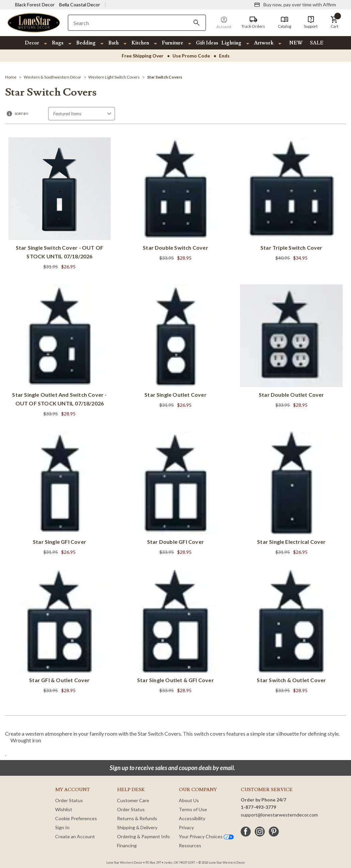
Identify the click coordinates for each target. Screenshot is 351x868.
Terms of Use (193, 809)
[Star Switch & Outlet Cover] (291, 632)
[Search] (197, 23)
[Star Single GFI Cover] (60, 494)
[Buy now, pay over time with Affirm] (295, 5)
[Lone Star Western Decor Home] (34, 22)
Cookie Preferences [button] (76, 818)
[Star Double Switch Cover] (175, 200)
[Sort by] (82, 114)
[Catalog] (284, 22)
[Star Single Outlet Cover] (175, 347)
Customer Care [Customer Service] (133, 800)
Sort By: (22, 114)
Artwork (264, 43)
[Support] (311, 22)
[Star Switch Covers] (165, 77)
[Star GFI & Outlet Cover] (60, 632)
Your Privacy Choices (206, 836)
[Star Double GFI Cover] (175, 494)
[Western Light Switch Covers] (114, 77)
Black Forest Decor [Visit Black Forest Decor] (35, 5)
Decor (32, 43)
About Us (189, 800)
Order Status (69, 800)
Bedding (86, 43)
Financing (127, 845)
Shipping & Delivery (137, 827)
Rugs (58, 43)
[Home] (11, 77)
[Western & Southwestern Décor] (52, 77)
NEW (296, 43)
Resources (190, 845)
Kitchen (140, 43)
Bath (113, 43)
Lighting (231, 43)
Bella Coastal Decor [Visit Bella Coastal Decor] (80, 5)
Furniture (172, 43)
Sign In (62, 827)
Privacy (186, 827)
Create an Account (75, 836)
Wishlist (64, 809)
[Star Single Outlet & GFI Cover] (175, 632)
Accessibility (192, 818)
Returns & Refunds (137, 818)
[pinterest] (274, 832)
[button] (334, 22)
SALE (317, 43)
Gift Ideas (207, 43)
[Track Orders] (253, 22)
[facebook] (246, 832)
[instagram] (260, 832)
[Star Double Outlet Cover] (291, 347)
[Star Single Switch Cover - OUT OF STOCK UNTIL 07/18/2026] (60, 204)
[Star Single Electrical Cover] (291, 494)
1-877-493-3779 (258, 807)
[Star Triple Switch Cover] (291, 200)
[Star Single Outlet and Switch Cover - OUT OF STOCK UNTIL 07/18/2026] (60, 351)
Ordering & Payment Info (143, 836)
